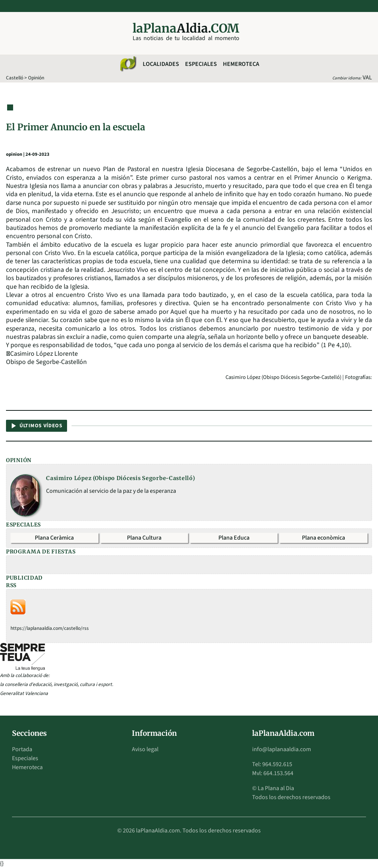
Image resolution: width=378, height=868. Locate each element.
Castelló (15, 78)
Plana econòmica (323, 538)
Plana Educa (234, 538)
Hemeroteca (241, 64)
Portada (22, 749)
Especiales (201, 64)
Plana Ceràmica (54, 538)
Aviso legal (145, 749)
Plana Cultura (144, 538)
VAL (367, 78)
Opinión (36, 78)
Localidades (161, 64)
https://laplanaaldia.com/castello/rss (50, 628)
